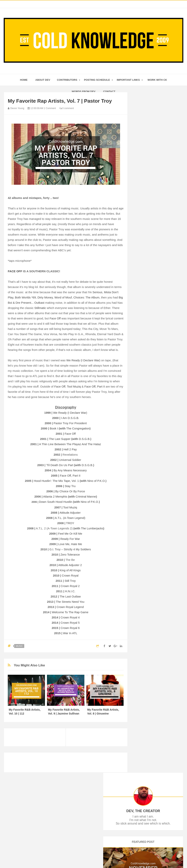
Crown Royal (70, 575)
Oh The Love (150, 341)
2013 (142, 460)
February (148, 442)
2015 (142, 227)
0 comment (67, 108)
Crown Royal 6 (70, 628)
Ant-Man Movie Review (156, 263)
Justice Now (149, 357)
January (148, 448)
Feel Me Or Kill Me (70, 534)
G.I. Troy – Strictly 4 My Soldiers (70, 549)
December (149, 232)
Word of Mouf (63, 297)
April (145, 432)
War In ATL (70, 633)
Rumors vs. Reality (153, 285)
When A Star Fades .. (155, 315)
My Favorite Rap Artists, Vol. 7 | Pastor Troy (160, 373)
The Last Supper (60, 439)
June (146, 421)
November (149, 237)
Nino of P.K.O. (96, 481)
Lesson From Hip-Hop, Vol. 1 (159, 320)
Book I (54, 428)
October (148, 242)
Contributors (67, 80)
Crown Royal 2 (70, 586)
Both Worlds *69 (25, 297)
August (147, 253)
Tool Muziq (74, 386)
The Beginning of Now (155, 325)
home (24, 80)
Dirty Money (45, 297)
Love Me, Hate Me (70, 544)
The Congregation (78, 428)
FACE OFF (15, 271)
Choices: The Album (87, 297)
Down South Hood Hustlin (56, 502)
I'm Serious (95, 292)
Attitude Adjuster (70, 513)
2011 (142, 465)
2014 (142, 454)
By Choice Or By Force (70, 491)
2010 (142, 470)
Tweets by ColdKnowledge (151, 506)
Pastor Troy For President (70, 423)
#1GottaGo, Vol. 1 (153, 336)
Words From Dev (84, 91)
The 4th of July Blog (154, 409)
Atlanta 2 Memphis (55, 496)
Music (19, 646)
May (145, 427)
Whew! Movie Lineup (155, 347)
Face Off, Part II (95, 386)
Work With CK (157, 80)
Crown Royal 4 (70, 617)
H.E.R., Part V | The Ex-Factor (160, 331)
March (147, 437)
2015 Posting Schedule (156, 404)
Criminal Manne (86, 496)
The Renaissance (153, 352)
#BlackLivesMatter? (154, 296)
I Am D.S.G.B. (70, 418)
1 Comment (50, 108)
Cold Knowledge (87, 858)
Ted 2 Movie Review (154, 301)
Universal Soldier (70, 460)
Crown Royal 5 (70, 623)
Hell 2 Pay (70, 449)
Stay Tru (70, 486)
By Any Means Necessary (70, 470)
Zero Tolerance (70, 555)
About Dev (43, 80)
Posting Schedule (97, 80)
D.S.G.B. (84, 439)
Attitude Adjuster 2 (70, 565)
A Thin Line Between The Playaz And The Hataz (70, 444)
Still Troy (70, 581)
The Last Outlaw (70, 596)
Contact (109, 91)
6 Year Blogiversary (154, 385)
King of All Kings (70, 570)
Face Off (55, 318)
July (145, 258)
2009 (142, 476)
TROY (70, 523)
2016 (142, 222)
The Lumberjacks (92, 528)
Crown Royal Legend (70, 607)
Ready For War (70, 539)
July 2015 (148, 415)
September (149, 247)
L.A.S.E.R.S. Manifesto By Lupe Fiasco (158, 270)
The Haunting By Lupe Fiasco (160, 290)
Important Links (128, 80)
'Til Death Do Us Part (60, 465)
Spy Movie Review (153, 399)
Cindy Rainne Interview (156, 380)
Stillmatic (40, 308)
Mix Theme (131, 858)
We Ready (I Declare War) (83, 360)
